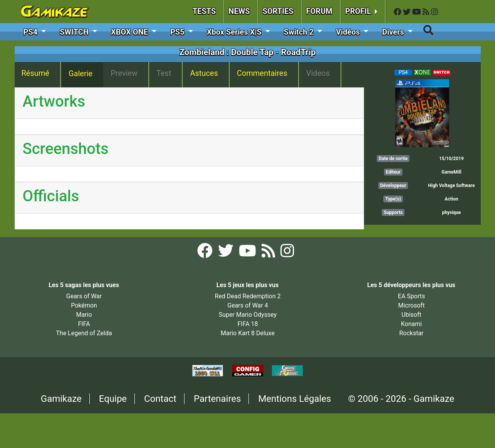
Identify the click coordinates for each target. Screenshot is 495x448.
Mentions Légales (294, 399)
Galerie (81, 74)
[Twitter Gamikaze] (408, 12)
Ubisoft (411, 315)
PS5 (178, 32)
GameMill (451, 172)
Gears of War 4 (247, 305)
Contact (160, 399)
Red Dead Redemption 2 (248, 296)
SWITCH (75, 32)
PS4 (32, 32)
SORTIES (278, 11)
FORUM (319, 11)
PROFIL (359, 11)
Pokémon (84, 305)
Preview (124, 73)
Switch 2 (300, 32)
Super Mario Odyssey (248, 315)
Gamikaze (61, 399)
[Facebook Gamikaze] (398, 12)
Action (451, 199)
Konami (411, 324)
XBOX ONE (130, 32)
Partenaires (217, 399)
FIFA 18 (247, 324)
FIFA (84, 324)
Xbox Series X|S (235, 32)
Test (164, 73)
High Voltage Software (451, 186)
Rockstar (411, 333)
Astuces (204, 73)
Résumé (35, 73)
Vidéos (349, 32)
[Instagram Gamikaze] (435, 12)
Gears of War (84, 296)
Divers (394, 32)
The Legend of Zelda (84, 333)
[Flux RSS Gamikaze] (427, 12)
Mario (84, 315)
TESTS (204, 11)
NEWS (239, 11)
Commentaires (262, 73)
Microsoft (412, 305)
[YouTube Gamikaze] (417, 12)
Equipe (113, 399)
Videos (318, 73)
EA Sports (411, 296)
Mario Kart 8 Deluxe (248, 333)
